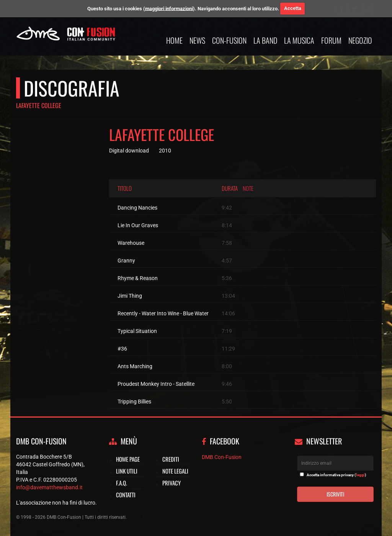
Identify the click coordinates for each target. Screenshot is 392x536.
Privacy (171, 483)
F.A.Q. (122, 483)
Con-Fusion (229, 40)
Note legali (175, 471)
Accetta (293, 8)
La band (265, 40)
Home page (128, 459)
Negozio (360, 40)
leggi (360, 475)
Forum (331, 40)
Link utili (127, 471)
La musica (299, 40)
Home (174, 40)
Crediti (171, 459)
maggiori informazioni (169, 8)
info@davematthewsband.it (49, 487)
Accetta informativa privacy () (336, 475)
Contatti (126, 495)
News (197, 40)
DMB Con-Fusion (222, 457)
